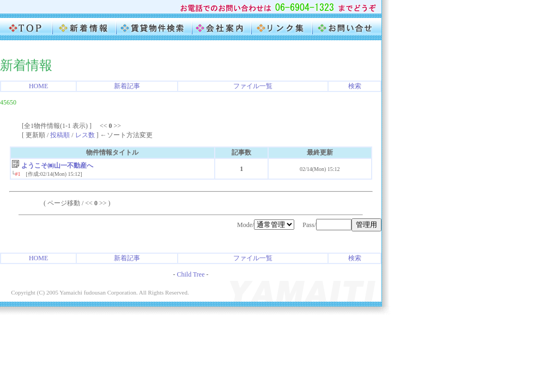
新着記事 (127, 86)
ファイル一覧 (253, 86)
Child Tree (190, 274)
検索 (355, 86)
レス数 (85, 135)
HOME (38, 86)
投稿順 (60, 135)
